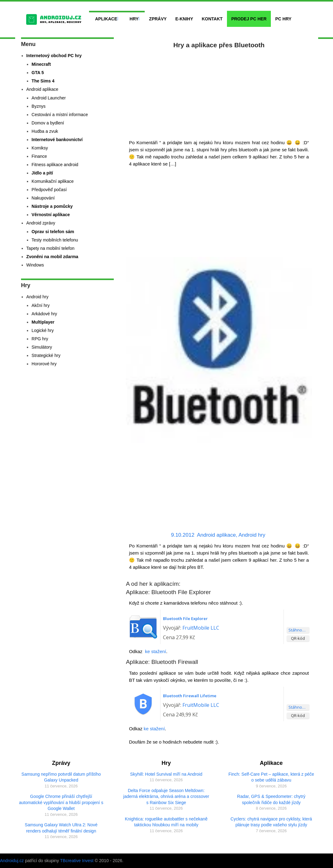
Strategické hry (46, 355)
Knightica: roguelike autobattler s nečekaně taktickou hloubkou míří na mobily (166, 822)
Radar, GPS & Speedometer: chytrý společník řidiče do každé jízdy (271, 799)
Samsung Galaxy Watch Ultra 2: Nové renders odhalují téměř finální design (61, 828)
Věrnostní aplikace (51, 215)
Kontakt (212, 19)
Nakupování (43, 198)
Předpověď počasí (49, 190)
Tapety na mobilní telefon (50, 248)
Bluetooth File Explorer (185, 619)
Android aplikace (216, 535)
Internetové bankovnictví (57, 140)
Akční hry (41, 305)
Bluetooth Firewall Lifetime (190, 696)
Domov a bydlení (48, 123)
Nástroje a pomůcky (52, 206)
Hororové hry (44, 364)
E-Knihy (184, 19)
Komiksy (40, 148)
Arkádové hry (44, 314)
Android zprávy (41, 223)
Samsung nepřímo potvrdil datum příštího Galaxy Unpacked (61, 777)
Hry (134, 19)
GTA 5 (38, 73)
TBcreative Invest (77, 861)
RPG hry (40, 339)
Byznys (38, 106)
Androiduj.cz (12, 861)
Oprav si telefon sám (53, 232)
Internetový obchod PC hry (54, 56)
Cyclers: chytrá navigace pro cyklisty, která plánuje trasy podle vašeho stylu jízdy (271, 822)
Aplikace (106, 19)
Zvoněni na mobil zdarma (52, 257)
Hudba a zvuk (45, 131)
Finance (39, 156)
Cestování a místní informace (60, 115)
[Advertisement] (219, 93)
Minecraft (41, 64)
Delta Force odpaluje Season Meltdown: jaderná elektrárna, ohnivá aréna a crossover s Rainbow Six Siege (166, 797)
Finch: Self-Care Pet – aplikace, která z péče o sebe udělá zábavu (271, 777)
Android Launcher (49, 98)
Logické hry (43, 330)
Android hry (252, 535)
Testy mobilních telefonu (55, 240)
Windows (35, 265)
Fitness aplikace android (55, 165)
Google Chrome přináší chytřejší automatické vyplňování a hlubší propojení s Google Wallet (61, 802)
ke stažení (156, 651)
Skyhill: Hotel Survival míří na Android (166, 774)
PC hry (283, 19)
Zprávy (158, 19)
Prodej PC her (249, 19)
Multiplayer (43, 322)
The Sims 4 (43, 81)
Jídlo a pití (42, 173)
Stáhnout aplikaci (299, 630)
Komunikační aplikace (53, 181)
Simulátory (42, 347)
